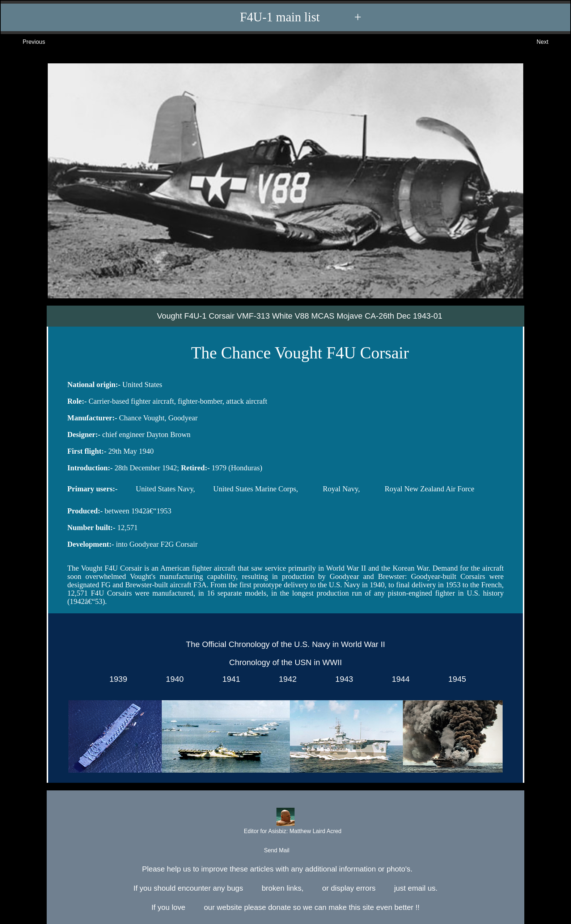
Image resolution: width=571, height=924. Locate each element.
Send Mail (285, 851)
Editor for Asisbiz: (285, 822)
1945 (455, 679)
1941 (229, 679)
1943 (342, 679)
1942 (285, 679)
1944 (398, 679)
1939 (116, 679)
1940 (173, 679)
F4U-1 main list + (289, 17)
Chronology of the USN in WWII (285, 662)
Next (550, 42)
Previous (27, 42)
